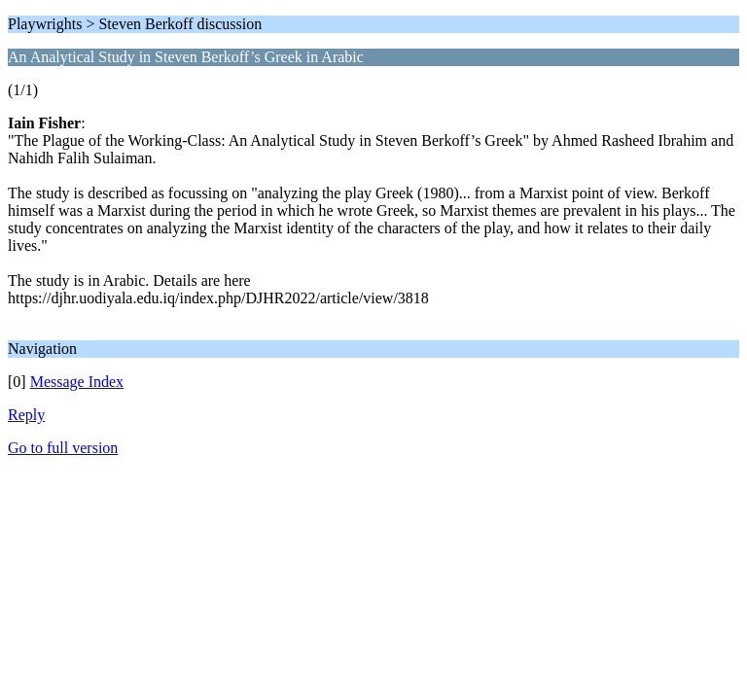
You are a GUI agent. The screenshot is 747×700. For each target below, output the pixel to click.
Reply (26, 415)
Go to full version (63, 448)
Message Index (77, 382)
